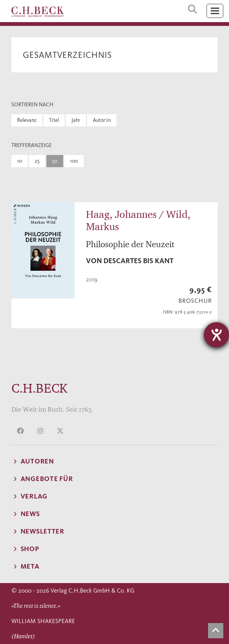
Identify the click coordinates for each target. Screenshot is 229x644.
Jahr (76, 120)
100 (74, 161)
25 (37, 161)
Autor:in (102, 120)
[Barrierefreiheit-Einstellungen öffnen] (216, 335)
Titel (54, 120)
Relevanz (27, 120)
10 (20, 161)
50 (55, 161)
